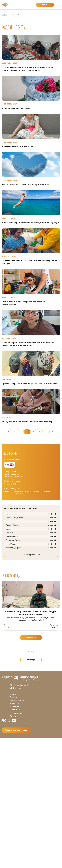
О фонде (13, 697)
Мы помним (14, 707)
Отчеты (13, 716)
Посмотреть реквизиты (13, 476)
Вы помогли (14, 703)
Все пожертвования (31, 555)
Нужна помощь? (16, 713)
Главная (13, 694)
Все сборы (31, 660)
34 (53, 432)
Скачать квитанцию (12, 474)
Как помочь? (15, 710)
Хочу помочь (45, 5)
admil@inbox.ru (15, 688)
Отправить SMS (10, 484)
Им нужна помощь (17, 700)
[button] (29, 651)
